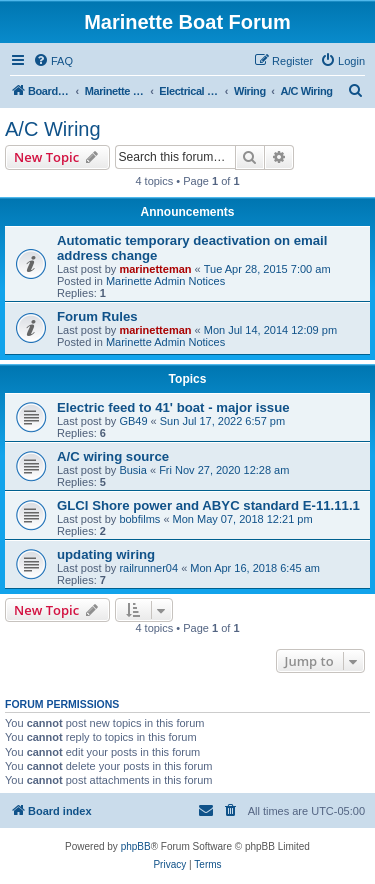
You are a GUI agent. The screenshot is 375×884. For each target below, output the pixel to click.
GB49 (133, 421)
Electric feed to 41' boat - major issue (173, 407)
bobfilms (139, 519)
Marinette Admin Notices (165, 281)
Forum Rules (97, 316)
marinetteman (155, 269)
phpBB (136, 846)
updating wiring (106, 554)
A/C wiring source (113, 456)
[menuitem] (53, 61)
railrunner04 (148, 568)
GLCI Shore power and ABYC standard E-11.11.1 (208, 505)
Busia (133, 470)
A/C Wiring (53, 129)
